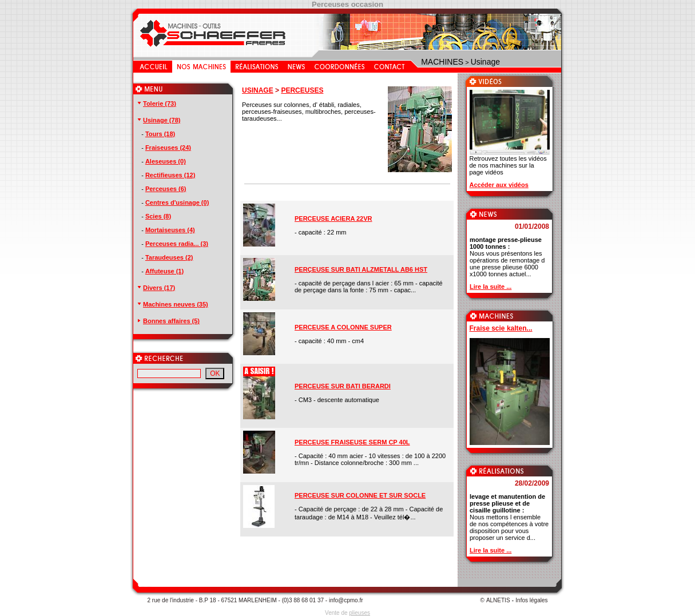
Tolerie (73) (156, 104)
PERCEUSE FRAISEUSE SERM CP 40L (352, 442)
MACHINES (442, 62)
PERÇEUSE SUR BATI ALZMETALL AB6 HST (361, 269)
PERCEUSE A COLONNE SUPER (343, 327)
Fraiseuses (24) (168, 148)
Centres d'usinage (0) (177, 202)
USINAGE (258, 90)
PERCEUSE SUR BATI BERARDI (343, 386)
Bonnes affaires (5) (168, 321)
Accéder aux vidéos (499, 185)
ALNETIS (498, 600)
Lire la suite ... (491, 287)
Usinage (485, 62)
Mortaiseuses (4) (170, 230)
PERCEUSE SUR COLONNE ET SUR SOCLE (360, 495)
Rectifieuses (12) (170, 175)
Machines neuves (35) (172, 304)
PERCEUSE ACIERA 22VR (333, 218)
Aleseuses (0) (166, 161)
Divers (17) (156, 288)
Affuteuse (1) (164, 271)
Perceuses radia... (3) (177, 244)
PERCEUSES (302, 90)
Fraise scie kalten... (501, 328)
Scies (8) (158, 216)
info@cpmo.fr (346, 600)
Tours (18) (160, 134)
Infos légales (531, 600)
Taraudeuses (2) (169, 257)
